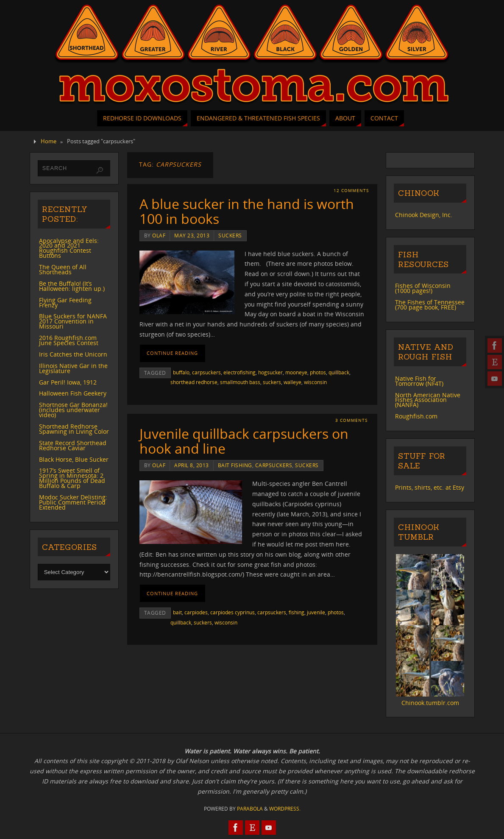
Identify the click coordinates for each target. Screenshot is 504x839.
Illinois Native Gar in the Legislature (73, 368)
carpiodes (196, 612)
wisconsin (315, 382)
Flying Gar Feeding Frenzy (65, 302)
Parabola (250, 809)
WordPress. (285, 809)
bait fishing (235, 465)
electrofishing (239, 372)
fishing (297, 612)
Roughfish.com (416, 416)
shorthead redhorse (194, 382)
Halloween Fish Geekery (73, 393)
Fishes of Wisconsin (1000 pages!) (423, 288)
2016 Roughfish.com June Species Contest (69, 340)
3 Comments (351, 420)
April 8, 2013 (192, 465)
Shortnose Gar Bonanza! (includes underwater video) (73, 410)
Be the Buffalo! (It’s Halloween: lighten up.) (72, 286)
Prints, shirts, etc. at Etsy (430, 487)
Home (49, 141)
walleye (292, 382)
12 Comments (351, 191)
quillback (339, 372)
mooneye (296, 372)
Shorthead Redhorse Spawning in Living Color (74, 429)
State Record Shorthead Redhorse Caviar (73, 445)
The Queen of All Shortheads (63, 269)
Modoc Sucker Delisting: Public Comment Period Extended (73, 502)
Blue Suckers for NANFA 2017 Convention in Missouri (73, 321)
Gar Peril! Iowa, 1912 (68, 382)
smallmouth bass (240, 382)
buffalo (181, 372)
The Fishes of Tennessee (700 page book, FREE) (430, 305)
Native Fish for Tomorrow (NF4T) (419, 381)
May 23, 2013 (192, 235)
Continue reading (172, 353)
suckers (230, 235)
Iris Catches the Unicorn (73, 354)
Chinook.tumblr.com (430, 703)
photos (318, 372)
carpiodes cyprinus (233, 612)
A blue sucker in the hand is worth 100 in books (247, 211)
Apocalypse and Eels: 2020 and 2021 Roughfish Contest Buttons (69, 248)
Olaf (159, 235)
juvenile (316, 612)
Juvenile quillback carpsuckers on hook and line (244, 441)
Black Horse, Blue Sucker (74, 459)
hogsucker (270, 372)
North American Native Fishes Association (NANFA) (428, 400)
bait (177, 612)
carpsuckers (206, 372)
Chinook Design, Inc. (424, 215)
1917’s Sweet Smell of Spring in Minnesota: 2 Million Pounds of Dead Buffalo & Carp (72, 478)
